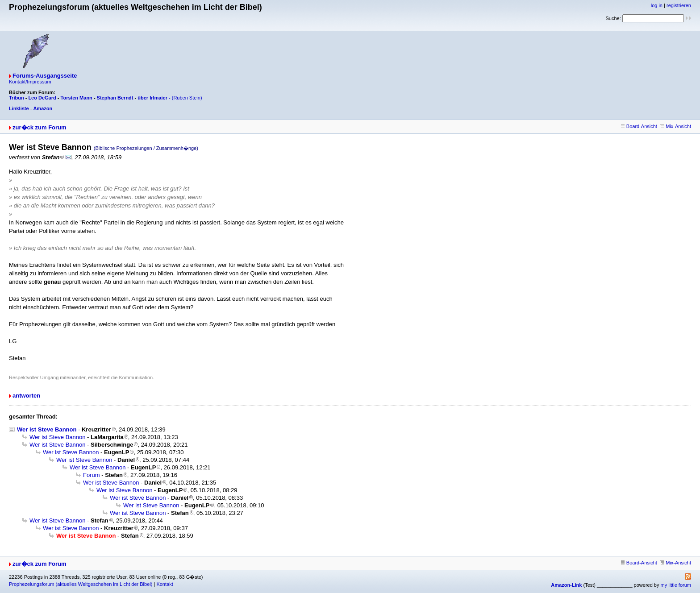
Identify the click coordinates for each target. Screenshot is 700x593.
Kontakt (165, 584)
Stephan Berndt (115, 98)
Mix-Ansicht (676, 126)
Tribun (17, 98)
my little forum (676, 585)
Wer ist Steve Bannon (47, 429)
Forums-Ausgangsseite (45, 76)
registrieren (679, 5)
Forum (92, 475)
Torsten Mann (77, 98)
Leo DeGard (42, 98)
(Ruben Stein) (187, 98)
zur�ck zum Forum (40, 127)
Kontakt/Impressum (30, 82)
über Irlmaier (152, 98)
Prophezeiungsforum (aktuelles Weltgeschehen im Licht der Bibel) (81, 584)
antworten (26, 396)
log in (657, 5)
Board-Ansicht (639, 126)
